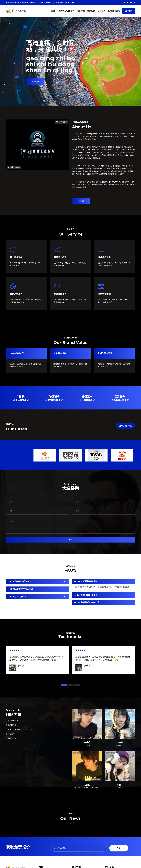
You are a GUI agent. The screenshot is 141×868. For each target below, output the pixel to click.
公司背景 (81, 201)
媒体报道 (91, 11)
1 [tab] (64, 685)
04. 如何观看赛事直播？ (87, 581)
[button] (138, 62)
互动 (114, 11)
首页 (53, 11)
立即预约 (129, 11)
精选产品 (81, 11)
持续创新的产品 (125, 426)
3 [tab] (77, 685)
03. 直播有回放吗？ (18, 597)
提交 (70, 539)
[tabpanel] (37, 660)
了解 (66, 11)
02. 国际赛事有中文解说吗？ (21, 589)
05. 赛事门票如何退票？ (87, 595)
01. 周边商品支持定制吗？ (20, 581)
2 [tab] (70, 685)
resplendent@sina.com (64, 2)
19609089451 (45, 2)
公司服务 (101, 11)
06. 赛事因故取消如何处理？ (89, 602)
